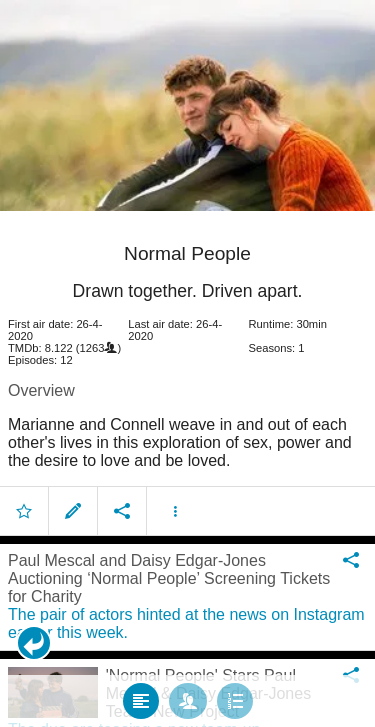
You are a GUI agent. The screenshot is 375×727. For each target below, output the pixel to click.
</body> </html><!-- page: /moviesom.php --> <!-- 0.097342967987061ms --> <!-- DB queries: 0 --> (187, 363)
